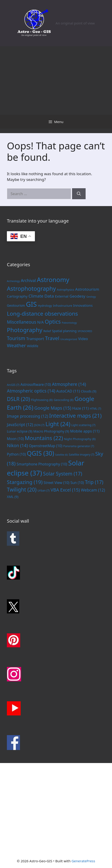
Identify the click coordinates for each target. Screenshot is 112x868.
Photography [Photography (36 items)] (25, 330)
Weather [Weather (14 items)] (16, 345)
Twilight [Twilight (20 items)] (22, 490)
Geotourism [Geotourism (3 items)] (16, 305)
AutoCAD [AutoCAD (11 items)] (68, 391)
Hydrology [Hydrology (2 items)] (45, 306)
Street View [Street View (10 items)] (56, 483)
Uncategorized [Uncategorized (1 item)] (69, 339)
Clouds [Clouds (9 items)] (88, 391)
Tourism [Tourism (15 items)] (16, 338)
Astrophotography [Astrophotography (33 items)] (31, 288)
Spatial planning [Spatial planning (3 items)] (64, 331)
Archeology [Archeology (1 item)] (13, 281)
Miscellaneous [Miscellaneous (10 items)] (22, 322)
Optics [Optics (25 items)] (53, 322)
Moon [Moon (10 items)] (15, 439)
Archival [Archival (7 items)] (28, 280)
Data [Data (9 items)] (49, 296)
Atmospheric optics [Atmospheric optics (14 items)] (31, 391)
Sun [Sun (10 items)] (77, 483)
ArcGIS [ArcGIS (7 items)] (13, 385)
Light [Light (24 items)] (58, 424)
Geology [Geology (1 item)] (91, 297)
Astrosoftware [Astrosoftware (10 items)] (36, 384)
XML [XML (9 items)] (13, 497)
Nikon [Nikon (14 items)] (17, 446)
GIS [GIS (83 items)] (31, 304)
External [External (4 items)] (62, 296)
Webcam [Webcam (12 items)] (93, 490)
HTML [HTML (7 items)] (95, 408)
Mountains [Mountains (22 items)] (44, 438)
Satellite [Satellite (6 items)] (61, 455)
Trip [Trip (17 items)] (94, 482)
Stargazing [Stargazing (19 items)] (25, 482)
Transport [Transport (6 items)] (35, 339)
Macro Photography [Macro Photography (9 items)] (51, 431)
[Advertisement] (56, 81)
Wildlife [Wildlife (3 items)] (32, 346)
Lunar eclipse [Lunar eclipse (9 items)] (20, 431)
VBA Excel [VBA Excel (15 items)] (65, 490)
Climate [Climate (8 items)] (36, 296)
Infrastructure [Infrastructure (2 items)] (63, 306)
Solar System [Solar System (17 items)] (63, 474)
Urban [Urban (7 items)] (44, 490)
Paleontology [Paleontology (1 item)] (69, 323)
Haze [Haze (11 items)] (81, 408)
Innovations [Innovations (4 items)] (83, 305)
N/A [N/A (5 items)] (41, 322)
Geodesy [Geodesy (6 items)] (77, 296)
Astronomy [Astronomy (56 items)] (53, 280)
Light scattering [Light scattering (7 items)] (83, 425)
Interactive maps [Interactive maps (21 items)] (75, 416)
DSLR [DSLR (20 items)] (18, 399)
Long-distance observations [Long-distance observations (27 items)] (42, 313)
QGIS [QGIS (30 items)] (41, 453)
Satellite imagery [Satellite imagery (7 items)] (82, 454)
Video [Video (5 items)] (83, 339)
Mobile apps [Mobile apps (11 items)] (85, 431)
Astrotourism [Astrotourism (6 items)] (87, 289)
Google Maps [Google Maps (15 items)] (53, 408)
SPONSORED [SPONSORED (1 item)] (85, 331)
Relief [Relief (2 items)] (47, 331)
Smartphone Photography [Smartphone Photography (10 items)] (42, 464)
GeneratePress (83, 861)
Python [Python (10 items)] (16, 454)
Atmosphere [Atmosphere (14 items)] (69, 384)
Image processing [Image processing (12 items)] (28, 416)
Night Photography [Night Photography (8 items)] (80, 439)
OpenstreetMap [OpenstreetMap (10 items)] (46, 446)
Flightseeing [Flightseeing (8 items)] (42, 400)
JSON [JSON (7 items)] (39, 425)
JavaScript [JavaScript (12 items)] (20, 425)
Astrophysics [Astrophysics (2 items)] (66, 290)
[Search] (79, 194)
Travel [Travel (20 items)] (52, 338)
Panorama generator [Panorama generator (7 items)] (79, 446)
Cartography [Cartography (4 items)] (17, 296)
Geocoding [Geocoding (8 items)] (64, 400)
